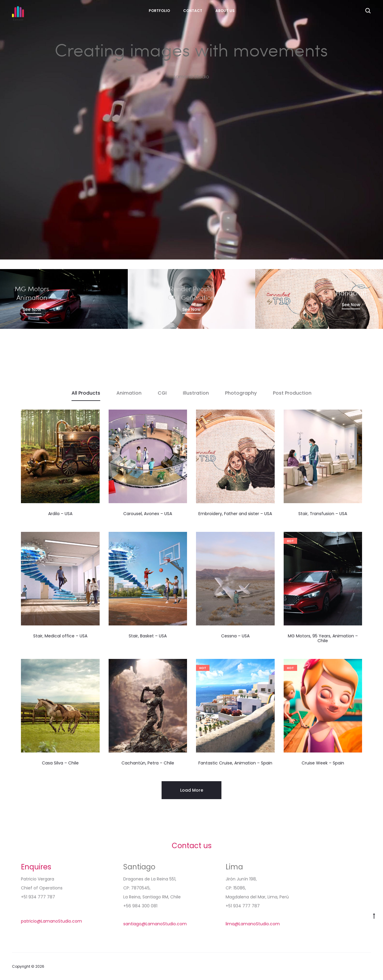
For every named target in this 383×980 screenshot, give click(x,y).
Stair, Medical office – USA (60, 636)
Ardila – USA (60, 514)
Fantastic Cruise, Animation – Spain (235, 763)
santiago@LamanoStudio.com (155, 924)
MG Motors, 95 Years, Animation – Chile (323, 638)
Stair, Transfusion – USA (323, 514)
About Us (225, 11)
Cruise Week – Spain (323, 763)
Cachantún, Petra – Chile (148, 763)
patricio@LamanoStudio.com (51, 921)
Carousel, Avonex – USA (148, 514)
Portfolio (159, 11)
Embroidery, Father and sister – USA (235, 514)
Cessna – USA (235, 636)
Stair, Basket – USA (148, 636)
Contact (193, 11)
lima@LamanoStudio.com (253, 924)
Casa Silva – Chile (60, 763)
